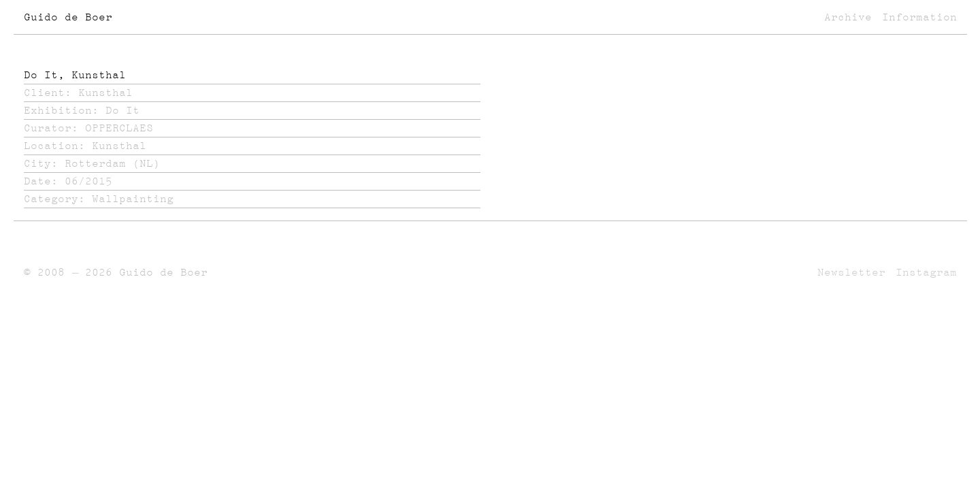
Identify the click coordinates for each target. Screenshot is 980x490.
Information (919, 17)
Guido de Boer (68, 17)
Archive (848, 17)
